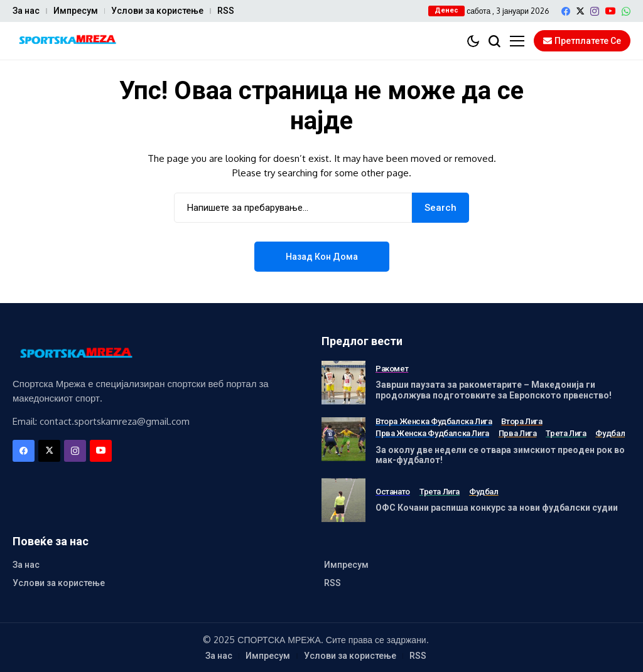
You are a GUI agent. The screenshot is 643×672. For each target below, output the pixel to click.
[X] (580, 11)
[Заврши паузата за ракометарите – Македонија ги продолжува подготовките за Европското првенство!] (343, 383)
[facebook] (566, 11)
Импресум (76, 11)
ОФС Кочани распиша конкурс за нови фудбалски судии (497, 508)
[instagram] (595, 11)
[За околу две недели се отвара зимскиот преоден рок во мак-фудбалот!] (343, 439)
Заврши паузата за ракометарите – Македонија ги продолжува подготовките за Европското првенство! (494, 390)
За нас (26, 11)
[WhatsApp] (626, 11)
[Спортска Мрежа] (66, 41)
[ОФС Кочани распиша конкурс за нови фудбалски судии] (343, 500)
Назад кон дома (322, 257)
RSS (226, 11)
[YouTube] (610, 11)
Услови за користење (157, 11)
